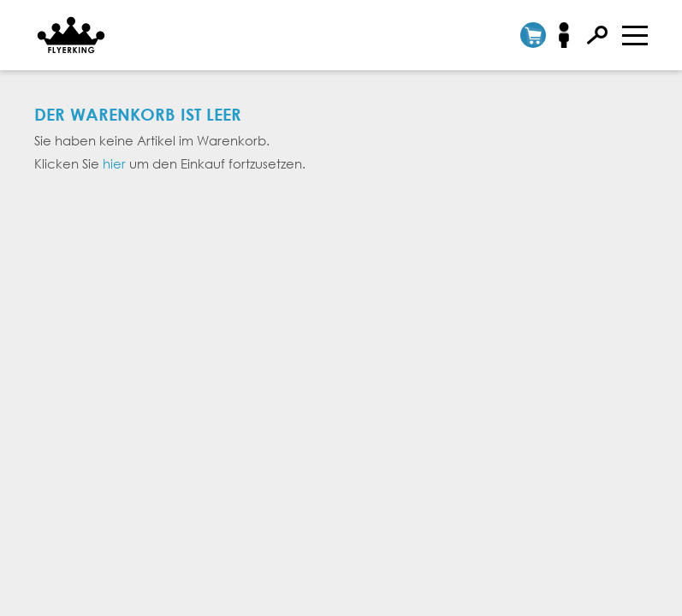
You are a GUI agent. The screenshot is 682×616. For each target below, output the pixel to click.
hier (114, 163)
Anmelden (569, 35)
